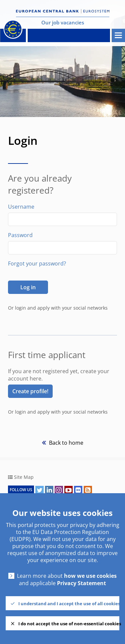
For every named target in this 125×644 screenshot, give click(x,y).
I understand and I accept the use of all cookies (69, 604)
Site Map (24, 477)
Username (21, 207)
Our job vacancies (63, 22)
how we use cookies (90, 576)
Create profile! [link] (30, 391)
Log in (28, 287)
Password (20, 235)
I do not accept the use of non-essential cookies (69, 624)
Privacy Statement (81, 583)
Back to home (65, 443)
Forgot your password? (37, 263)
